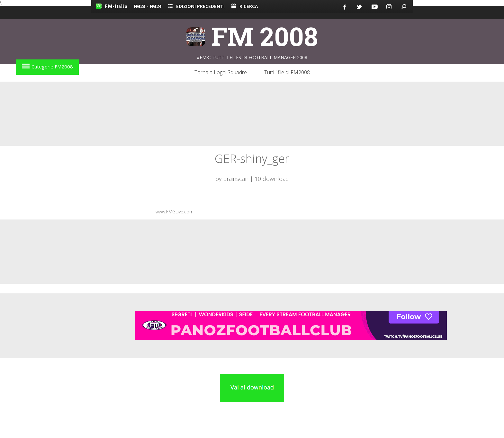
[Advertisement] (252, 114)
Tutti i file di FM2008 (287, 72)
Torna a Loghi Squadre (221, 72)
